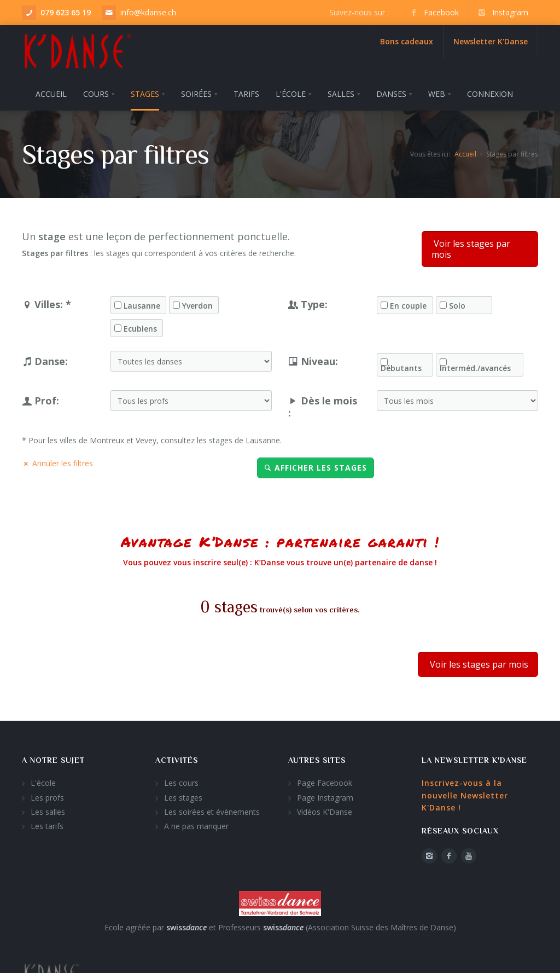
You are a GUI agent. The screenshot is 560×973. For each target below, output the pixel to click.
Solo (457, 303)
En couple (408, 303)
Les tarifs (47, 823)
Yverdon (197, 303)
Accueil (465, 151)
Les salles (48, 809)
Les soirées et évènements (212, 809)
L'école (43, 780)
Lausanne (142, 303)
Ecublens (140, 326)
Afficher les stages (316, 464)
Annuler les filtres (57, 460)
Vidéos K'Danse (325, 809)
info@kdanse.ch (148, 12)
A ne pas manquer (196, 823)
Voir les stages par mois (471, 246)
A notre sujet (53, 757)
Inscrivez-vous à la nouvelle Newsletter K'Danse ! (465, 792)
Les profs (47, 794)
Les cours (181, 780)
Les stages (183, 794)
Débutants (401, 365)
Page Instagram (325, 794)
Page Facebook (325, 780)
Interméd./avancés (475, 365)
